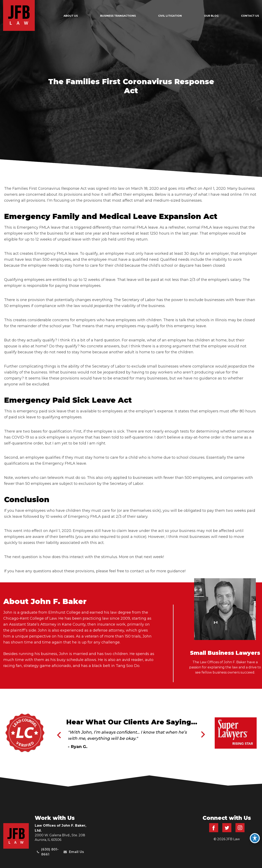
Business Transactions (118, 16)
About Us (71, 16)
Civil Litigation (170, 16)
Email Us (74, 852)
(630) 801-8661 (48, 852)
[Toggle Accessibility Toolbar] (255, 838)
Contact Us (250, 16)
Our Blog (211, 16)
